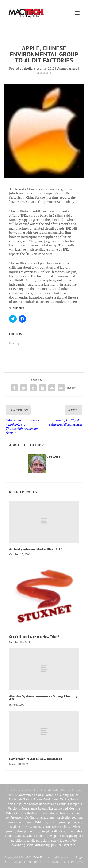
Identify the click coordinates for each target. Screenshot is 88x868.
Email (30, 862)
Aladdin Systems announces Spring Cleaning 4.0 (44, 698)
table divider (61, 827)
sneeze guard (42, 827)
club (25, 817)
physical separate (63, 845)
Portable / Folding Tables (61, 795)
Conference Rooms (34, 808)
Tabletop (41, 822)
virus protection (27, 831)
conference (13, 817)
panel (63, 822)
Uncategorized (67, 68)
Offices (21, 813)
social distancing (20, 827)
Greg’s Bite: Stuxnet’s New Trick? (34, 637)
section (77, 817)
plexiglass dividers (52, 831)
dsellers (29, 68)
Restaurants (36, 813)
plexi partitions (57, 836)
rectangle (62, 813)
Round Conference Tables (52, 799)
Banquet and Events (53, 804)
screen (21, 822)
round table (59, 840)
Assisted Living (27, 804)
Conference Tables (30, 795)
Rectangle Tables (21, 799)
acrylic (50, 813)
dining (34, 817)
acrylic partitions (38, 840)
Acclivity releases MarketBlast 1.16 (36, 549)
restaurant (47, 817)
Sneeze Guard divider (31, 836)
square (53, 822)
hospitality (63, 817)
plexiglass (75, 822)
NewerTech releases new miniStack (36, 759)
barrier (10, 822)
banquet (76, 813)
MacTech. (40, 857)
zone (30, 822)
